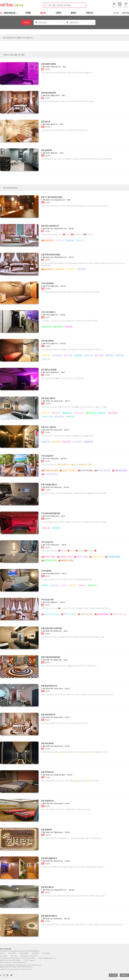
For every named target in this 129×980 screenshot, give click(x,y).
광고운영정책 (35, 953)
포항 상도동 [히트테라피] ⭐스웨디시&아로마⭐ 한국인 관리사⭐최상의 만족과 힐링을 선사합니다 (75, 752)
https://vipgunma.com (14, 969)
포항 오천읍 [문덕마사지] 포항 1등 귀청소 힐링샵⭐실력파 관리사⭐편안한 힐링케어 (70, 781)
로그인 (116, 13)
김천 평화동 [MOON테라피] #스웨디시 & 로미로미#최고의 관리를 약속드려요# (68, 101)
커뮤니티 (90, 13)
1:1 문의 (113, 975)
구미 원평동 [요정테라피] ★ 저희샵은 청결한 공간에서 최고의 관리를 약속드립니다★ (70, 292)
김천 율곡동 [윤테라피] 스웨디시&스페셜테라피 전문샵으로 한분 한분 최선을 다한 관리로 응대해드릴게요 (77, 159)
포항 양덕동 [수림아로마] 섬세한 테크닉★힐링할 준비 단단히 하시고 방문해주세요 (69, 666)
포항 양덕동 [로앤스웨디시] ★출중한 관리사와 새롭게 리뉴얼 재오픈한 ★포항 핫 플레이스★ (72, 637)
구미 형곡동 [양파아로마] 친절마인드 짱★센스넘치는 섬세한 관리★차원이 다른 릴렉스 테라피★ (74, 522)
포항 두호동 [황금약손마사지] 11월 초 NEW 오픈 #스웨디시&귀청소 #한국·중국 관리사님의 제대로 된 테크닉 (78, 694)
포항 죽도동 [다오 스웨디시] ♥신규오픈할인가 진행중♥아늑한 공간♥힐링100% (67, 436)
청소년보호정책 (46, 953)
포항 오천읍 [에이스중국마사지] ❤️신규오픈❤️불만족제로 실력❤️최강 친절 (67, 234)
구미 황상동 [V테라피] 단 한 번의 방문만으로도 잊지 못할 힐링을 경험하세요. (67, 579)
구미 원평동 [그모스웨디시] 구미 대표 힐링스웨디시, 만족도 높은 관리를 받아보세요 (69, 321)
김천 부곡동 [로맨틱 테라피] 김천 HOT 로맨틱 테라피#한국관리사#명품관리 (67, 73)
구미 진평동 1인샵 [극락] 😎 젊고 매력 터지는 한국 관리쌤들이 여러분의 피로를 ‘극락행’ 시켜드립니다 (75, 608)
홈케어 (74, 13)
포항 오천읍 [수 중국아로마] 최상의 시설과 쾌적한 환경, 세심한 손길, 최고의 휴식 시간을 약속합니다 (75, 206)
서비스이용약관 (12, 953)
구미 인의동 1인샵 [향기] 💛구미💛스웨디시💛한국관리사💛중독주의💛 (66, 464)
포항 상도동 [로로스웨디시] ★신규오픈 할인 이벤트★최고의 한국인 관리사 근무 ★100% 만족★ (74, 407)
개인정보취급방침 (24, 953)
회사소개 (2, 953)
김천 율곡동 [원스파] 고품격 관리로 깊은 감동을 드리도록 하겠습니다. (64, 130)
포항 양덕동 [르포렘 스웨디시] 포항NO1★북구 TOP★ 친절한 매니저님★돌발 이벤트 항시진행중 (74, 493)
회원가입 (125, 13)
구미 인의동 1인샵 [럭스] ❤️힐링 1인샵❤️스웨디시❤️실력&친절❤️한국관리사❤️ (69, 551)
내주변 (59, 13)
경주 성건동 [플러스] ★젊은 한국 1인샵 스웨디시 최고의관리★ (62, 378)
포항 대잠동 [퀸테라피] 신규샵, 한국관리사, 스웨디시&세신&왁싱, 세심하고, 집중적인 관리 (71, 838)
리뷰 (64, 67)
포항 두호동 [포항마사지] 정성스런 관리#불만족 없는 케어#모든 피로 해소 (66, 809)
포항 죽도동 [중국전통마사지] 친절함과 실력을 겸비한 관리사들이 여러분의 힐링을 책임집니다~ (73, 867)
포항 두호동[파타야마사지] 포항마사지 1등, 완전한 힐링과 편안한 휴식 (65, 723)
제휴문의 (124, 975)
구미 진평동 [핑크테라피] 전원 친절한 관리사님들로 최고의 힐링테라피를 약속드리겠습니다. (72, 349)
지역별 (28, 13)
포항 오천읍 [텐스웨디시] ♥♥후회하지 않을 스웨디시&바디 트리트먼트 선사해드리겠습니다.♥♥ (73, 896)
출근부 (43, 13)
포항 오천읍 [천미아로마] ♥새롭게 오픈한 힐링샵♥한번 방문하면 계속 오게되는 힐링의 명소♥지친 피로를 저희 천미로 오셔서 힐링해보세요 (83, 264)
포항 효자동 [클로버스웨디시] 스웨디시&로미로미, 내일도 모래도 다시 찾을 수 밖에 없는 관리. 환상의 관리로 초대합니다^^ (82, 924)
